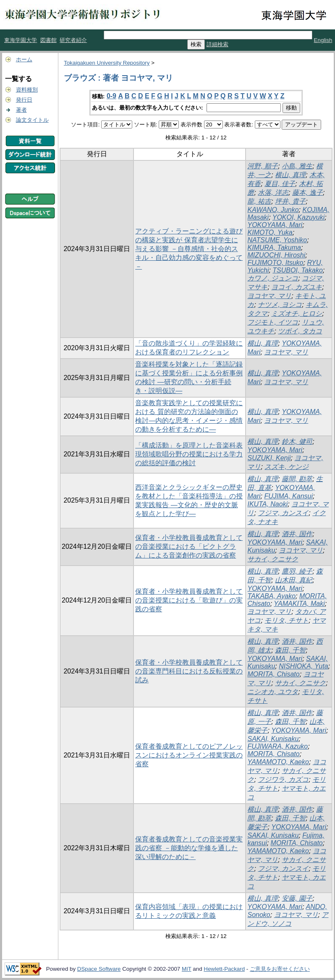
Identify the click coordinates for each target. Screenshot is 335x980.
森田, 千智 (290, 650)
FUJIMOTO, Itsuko (275, 263)
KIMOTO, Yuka (270, 232)
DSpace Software (99, 969)
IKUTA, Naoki (267, 504)
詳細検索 (217, 44)
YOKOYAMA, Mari (275, 225)
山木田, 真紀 (294, 580)
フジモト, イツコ (273, 322)
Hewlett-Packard (224, 969)
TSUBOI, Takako (297, 270)
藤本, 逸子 (308, 193)
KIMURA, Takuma (274, 248)
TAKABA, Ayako (271, 596)
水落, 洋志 (273, 193)
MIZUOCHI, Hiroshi (276, 255)
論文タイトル (32, 120)
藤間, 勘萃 (297, 479)
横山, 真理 (290, 175)
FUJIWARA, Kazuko (277, 746)
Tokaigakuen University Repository (107, 63)
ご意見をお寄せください (280, 969)
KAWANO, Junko (273, 210)
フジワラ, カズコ (283, 780)
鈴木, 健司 (297, 442)
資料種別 (27, 90)
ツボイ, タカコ (300, 331)
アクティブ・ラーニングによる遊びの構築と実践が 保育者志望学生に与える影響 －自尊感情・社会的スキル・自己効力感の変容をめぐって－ (189, 249)
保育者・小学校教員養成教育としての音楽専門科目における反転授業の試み (189, 671)
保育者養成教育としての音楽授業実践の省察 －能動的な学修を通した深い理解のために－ (189, 848)
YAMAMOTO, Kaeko (278, 762)
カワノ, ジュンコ (273, 278)
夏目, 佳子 (280, 184)
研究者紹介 (73, 40)
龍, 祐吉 (259, 201)
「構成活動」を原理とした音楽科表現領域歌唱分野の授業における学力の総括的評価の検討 (189, 454)
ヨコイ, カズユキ (297, 287)
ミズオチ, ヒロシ (297, 313)
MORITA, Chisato (273, 674)
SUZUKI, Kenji (269, 458)
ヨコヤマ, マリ (269, 296)
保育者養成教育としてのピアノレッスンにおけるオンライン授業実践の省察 (189, 755)
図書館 (48, 40)
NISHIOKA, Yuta (303, 666)
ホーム (24, 59)
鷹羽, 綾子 (297, 571)
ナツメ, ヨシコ (280, 305)
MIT (187, 969)
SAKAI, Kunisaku (273, 739)
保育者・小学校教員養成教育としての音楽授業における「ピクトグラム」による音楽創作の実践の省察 (189, 546)
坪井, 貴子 (290, 201)
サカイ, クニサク (273, 559)
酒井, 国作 (297, 534)
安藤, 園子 (297, 898)
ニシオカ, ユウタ (273, 692)
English (323, 40)
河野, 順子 (263, 166)
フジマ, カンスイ (283, 513)
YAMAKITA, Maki (299, 604)
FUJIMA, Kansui (288, 496)
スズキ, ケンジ (287, 467)
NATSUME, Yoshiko (277, 240)
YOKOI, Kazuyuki (299, 217)
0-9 (111, 96)
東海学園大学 (21, 40)
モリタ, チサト (287, 620)
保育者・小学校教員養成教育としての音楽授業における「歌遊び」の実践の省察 (189, 600)
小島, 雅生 (297, 166)
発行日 (24, 100)
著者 (21, 110)
